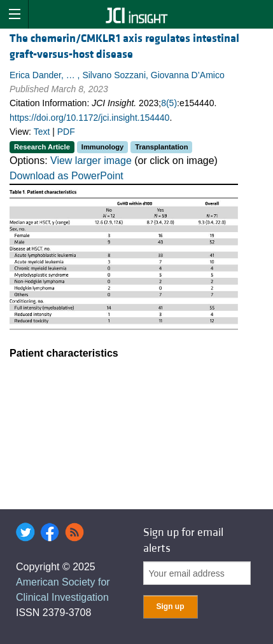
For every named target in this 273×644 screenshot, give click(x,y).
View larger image (91, 161)
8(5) (169, 103)
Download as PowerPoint (66, 176)
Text (42, 132)
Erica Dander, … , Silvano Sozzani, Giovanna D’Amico (117, 75)
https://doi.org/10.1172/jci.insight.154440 (89, 118)
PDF (66, 132)
